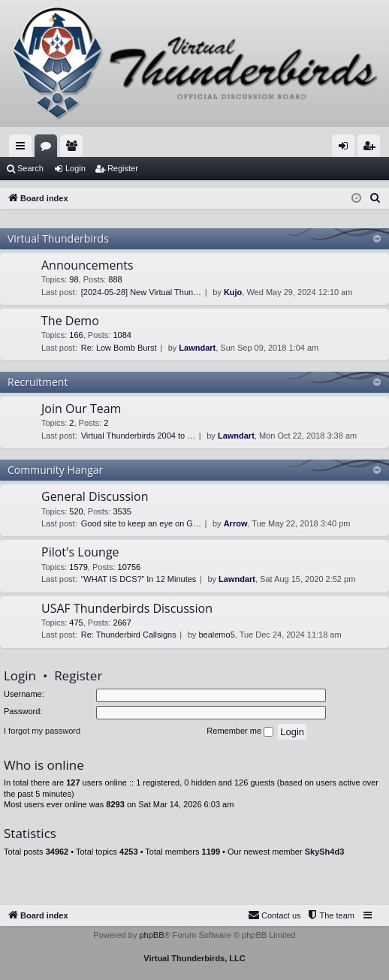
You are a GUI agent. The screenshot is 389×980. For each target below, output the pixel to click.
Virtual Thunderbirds (58, 238)
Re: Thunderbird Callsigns (129, 635)
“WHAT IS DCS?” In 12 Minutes (139, 579)
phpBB (151, 935)
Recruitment (38, 382)
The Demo (70, 321)
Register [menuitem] (372, 149)
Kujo (233, 292)
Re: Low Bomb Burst (119, 348)
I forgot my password (42, 731)
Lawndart (197, 348)
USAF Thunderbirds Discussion (127, 608)
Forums (49, 149)
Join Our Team (81, 409)
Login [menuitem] (347, 149)
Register (123, 168)
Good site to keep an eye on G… (141, 523)
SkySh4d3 (325, 852)
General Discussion (95, 496)
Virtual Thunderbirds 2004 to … (138, 436)
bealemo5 (216, 635)
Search (30, 168)
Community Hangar (55, 470)
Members (74, 149)
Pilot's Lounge (80, 552)
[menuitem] (375, 198)
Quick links (23, 149)
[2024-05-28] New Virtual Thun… (141, 292)
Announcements (87, 265)
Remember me (240, 731)
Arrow (236, 523)
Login (75, 168)
